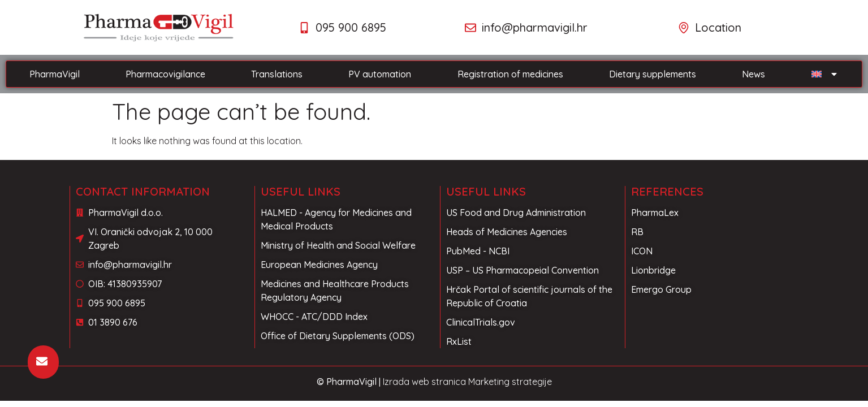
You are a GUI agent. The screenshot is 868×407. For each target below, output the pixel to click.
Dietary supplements (653, 74)
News (753, 74)
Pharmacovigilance (165, 74)
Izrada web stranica (424, 382)
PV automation (380, 74)
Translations (277, 74)
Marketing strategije (510, 382)
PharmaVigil (55, 74)
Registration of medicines (510, 74)
